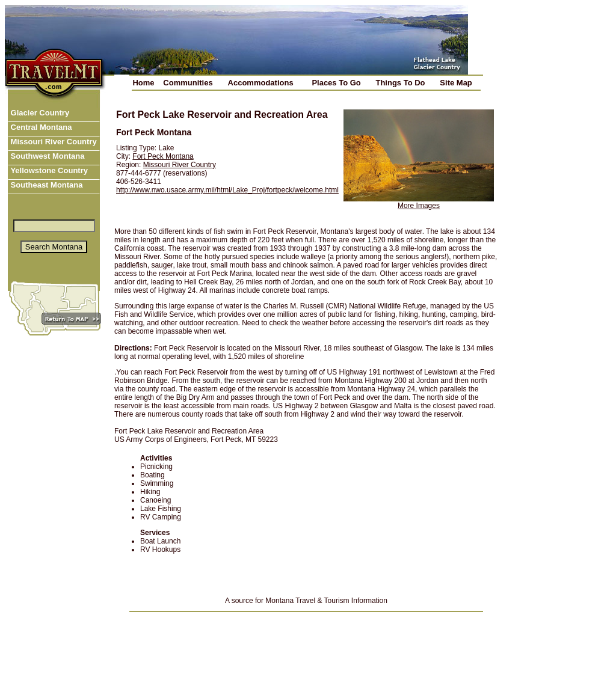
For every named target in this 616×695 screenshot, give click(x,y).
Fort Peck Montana (163, 156)
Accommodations (261, 83)
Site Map (456, 83)
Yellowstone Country (48, 170)
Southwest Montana (46, 156)
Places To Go (336, 83)
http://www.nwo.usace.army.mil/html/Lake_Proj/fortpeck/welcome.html (227, 190)
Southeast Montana (46, 185)
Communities (188, 83)
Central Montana (40, 127)
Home (143, 83)
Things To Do (400, 83)
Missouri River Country (53, 142)
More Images (419, 206)
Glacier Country (39, 113)
